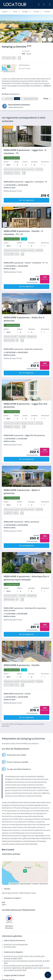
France (15, 12)
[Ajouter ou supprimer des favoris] (44, 40)
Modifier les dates (10, 188)
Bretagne (25, 12)
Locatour (5, 12)
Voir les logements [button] (26, 200)
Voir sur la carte (25, 68)
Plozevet (47, 12)
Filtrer (46, 99)
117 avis (29, 54)
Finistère (36, 12)
